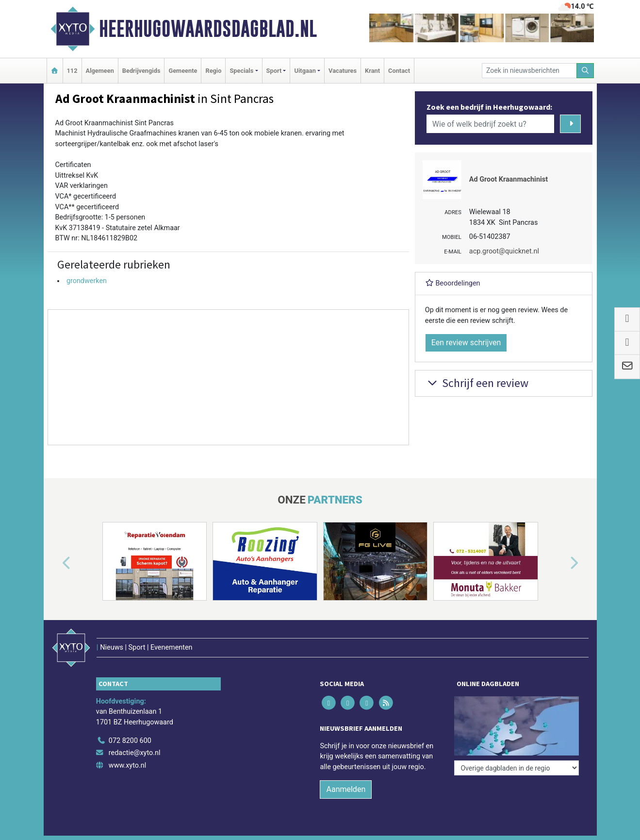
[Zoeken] (585, 71)
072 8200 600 (130, 741)
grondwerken (87, 281)
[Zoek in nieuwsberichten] (529, 71)
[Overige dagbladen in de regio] (517, 768)
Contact (399, 71)
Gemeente (183, 71)
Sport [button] (274, 71)
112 (72, 71)
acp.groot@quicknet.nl (504, 251)
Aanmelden (346, 789)
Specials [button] (241, 71)
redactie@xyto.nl (135, 753)
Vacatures (343, 71)
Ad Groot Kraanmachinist (509, 179)
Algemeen (100, 71)
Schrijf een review (477, 383)
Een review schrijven (466, 343)
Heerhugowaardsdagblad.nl (208, 29)
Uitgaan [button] (305, 71)
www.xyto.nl (127, 765)
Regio (213, 71)
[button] (55, 563)
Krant (372, 71)
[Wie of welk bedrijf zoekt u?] (491, 124)
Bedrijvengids (141, 71)
